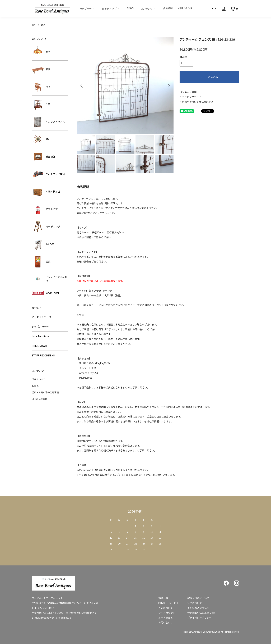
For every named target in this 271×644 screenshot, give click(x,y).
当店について (39, 379)
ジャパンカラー (40, 326)
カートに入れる (209, 77)
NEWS (130, 8)
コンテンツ (147, 9)
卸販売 (35, 386)
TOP (34, 25)
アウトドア (45, 209)
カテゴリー (86, 9)
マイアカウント (167, 613)
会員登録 (168, 8)
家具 (41, 69)
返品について (195, 603)
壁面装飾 (44, 157)
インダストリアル (48, 122)
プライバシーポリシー (199, 618)
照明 (41, 52)
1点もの (43, 244)
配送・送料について (198, 598)
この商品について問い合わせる (197, 102)
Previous (82, 86)
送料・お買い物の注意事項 (45, 392)
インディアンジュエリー (49, 279)
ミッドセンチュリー (43, 317)
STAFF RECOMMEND (43, 355)
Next (168, 86)
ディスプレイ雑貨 (48, 174)
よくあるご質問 (188, 92)
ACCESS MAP (91, 603)
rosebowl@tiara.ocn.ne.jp (56, 618)
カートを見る (166, 618)
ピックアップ (109, 9)
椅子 (41, 87)
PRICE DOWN (39, 346)
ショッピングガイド (190, 97)
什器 (41, 104)
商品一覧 (163, 598)
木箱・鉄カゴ (46, 192)
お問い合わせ (185, 8)
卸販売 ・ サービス (169, 603)
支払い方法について (198, 608)
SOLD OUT (46, 293)
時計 (41, 139)
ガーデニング (46, 226)
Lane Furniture (40, 336)
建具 (43, 25)
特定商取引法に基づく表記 (202, 613)
